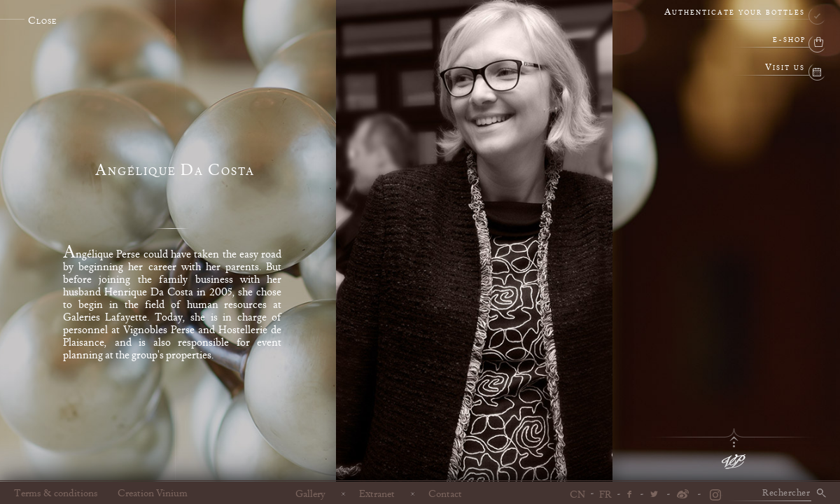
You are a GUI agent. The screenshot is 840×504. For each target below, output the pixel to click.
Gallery (310, 493)
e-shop (789, 40)
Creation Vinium (153, 493)
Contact (445, 493)
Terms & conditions (56, 493)
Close (42, 21)
